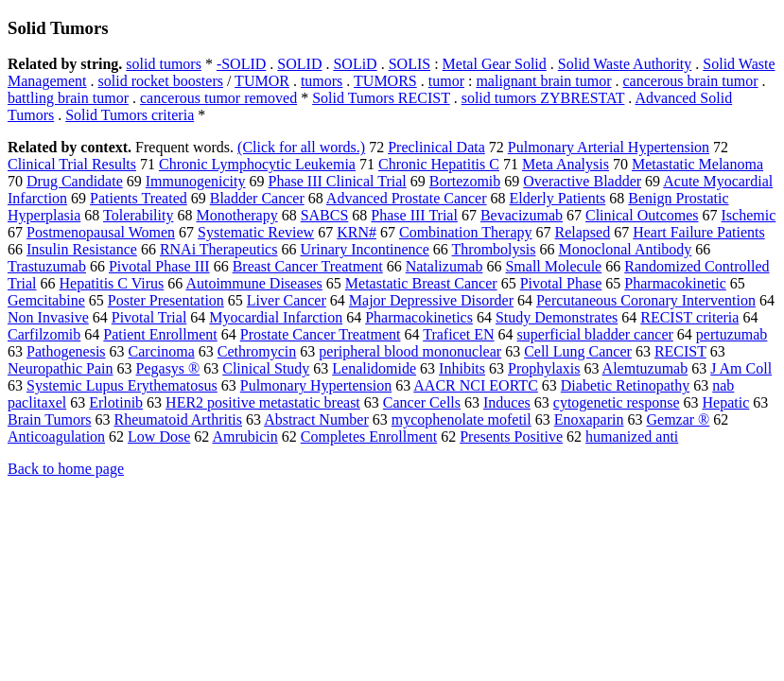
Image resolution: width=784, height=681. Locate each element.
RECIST (680, 351)
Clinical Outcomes (642, 215)
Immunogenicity (196, 181)
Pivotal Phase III (159, 266)
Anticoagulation (56, 437)
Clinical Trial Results (72, 164)
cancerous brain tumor (691, 81)
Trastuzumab (47, 266)
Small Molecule (553, 266)
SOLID (299, 64)
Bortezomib (465, 181)
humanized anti (632, 437)
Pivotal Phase (561, 283)
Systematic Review (256, 232)
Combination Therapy (466, 232)
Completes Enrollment (369, 437)
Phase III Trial (414, 215)
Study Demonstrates (557, 317)
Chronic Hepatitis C (439, 164)
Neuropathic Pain (61, 368)
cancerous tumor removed (218, 98)
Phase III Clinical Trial (338, 181)
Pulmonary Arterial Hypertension (609, 147)
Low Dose (159, 437)
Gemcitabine (46, 300)
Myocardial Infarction (276, 317)
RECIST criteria (689, 317)
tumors (322, 81)
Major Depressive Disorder (431, 300)
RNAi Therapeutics (219, 249)
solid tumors (164, 64)
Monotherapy (236, 215)
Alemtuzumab (645, 368)
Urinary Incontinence (364, 249)
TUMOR (262, 81)
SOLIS (409, 64)
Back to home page (66, 469)
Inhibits (462, 368)
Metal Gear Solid (495, 64)
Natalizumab (444, 266)
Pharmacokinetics (419, 317)
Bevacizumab (522, 215)
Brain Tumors (49, 419)
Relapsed (583, 232)
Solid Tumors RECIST (381, 98)
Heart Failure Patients (699, 232)
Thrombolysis (494, 249)
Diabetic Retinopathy (625, 385)
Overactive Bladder (582, 181)
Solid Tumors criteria (130, 115)
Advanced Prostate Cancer (407, 198)
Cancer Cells (422, 402)
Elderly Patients (558, 198)
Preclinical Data (436, 147)
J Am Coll (741, 368)
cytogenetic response (617, 402)
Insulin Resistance (82, 249)
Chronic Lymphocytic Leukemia (257, 164)
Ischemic (749, 215)
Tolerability (138, 215)
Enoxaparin (589, 419)
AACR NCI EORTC (476, 385)
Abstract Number (316, 419)
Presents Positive (511, 437)
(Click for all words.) (301, 147)
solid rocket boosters (161, 81)
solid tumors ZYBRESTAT (543, 98)
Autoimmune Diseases (253, 283)
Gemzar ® (678, 419)
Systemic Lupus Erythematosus (122, 385)
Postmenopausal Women (101, 232)
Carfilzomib (44, 334)
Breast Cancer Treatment (308, 266)
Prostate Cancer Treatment (321, 334)
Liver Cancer (287, 300)
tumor (446, 81)
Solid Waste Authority (625, 64)
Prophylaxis (544, 368)
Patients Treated (139, 198)
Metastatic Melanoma (697, 164)
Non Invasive (48, 317)
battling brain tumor (68, 98)
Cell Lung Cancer (578, 351)
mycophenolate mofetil (462, 419)
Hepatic (726, 402)
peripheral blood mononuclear (410, 351)
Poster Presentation (166, 300)
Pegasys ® (168, 368)
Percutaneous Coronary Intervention (646, 300)
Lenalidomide (374, 368)
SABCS (325, 215)
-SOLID (241, 64)
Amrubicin (244, 437)
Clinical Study (266, 368)
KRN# (357, 232)
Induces (507, 402)
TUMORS (385, 81)
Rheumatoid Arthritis (178, 419)
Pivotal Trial (149, 317)
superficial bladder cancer (595, 334)
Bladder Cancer (257, 198)
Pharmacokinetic (675, 283)
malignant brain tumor (543, 81)
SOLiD (355, 64)
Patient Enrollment (160, 334)
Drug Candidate (75, 181)
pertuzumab (732, 334)
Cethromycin (257, 351)
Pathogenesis (66, 351)
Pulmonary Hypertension (316, 385)
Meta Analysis (566, 164)
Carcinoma (162, 351)
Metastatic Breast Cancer (421, 283)
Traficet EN (458, 334)
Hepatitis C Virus (112, 283)
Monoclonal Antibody (625, 249)
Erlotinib (116, 402)
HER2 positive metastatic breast (263, 402)
